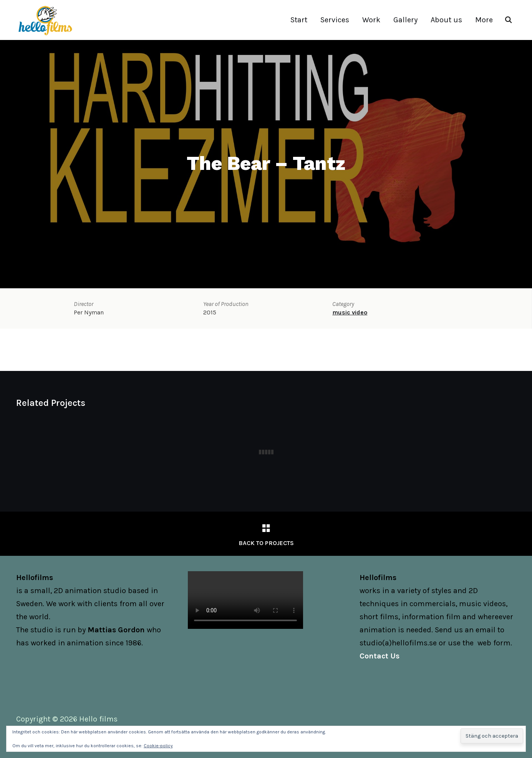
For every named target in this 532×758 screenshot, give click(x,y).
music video (350, 312)
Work (371, 20)
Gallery (405, 20)
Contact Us (380, 656)
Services (335, 20)
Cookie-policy (158, 746)
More (484, 20)
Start (299, 20)
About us (446, 20)
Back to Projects (266, 543)
